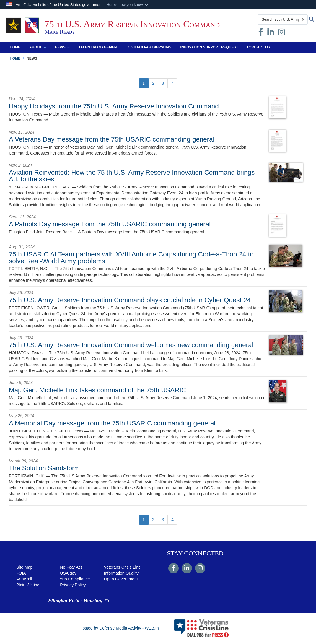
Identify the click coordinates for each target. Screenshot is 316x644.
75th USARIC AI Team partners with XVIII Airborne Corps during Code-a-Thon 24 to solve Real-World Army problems (131, 257)
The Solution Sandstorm (44, 468)
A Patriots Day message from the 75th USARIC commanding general (110, 224)
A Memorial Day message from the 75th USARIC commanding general (112, 423)
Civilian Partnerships (150, 47)
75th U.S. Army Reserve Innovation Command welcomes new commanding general (131, 345)
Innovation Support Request (209, 47)
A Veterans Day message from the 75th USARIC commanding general (112, 139)
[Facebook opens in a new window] (261, 33)
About (38, 47)
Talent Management (99, 47)
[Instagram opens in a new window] (282, 33)
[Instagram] (200, 569)
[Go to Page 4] (172, 83)
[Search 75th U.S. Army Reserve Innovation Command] (283, 19)
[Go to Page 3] (163, 83)
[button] (128, 5)
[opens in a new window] (271, 33)
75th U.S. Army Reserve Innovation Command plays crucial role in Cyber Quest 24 (130, 300)
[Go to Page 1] (144, 83)
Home (15, 47)
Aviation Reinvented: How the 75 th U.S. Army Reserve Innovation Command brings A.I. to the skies (132, 176)
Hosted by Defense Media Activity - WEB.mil (120, 628)
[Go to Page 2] (153, 83)
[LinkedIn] (187, 569)
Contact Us (259, 47)
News (62, 47)
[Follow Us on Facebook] (174, 569)
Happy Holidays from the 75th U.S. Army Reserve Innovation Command (114, 106)
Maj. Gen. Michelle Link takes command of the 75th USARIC (97, 390)
